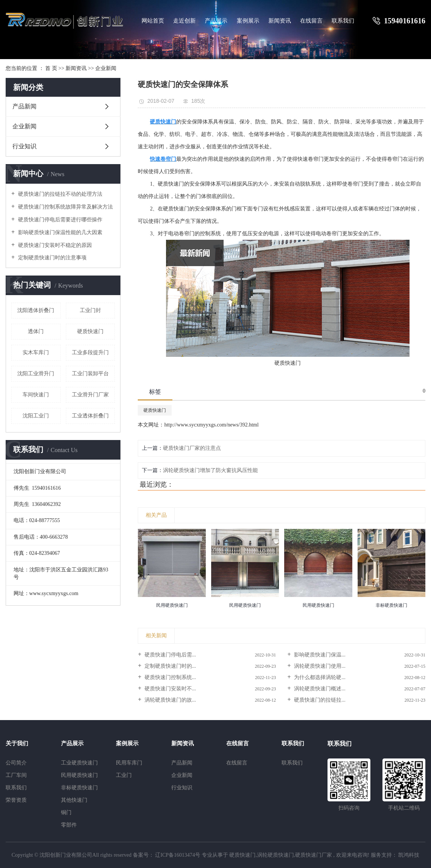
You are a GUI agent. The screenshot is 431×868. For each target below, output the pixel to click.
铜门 (66, 812)
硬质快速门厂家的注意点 (192, 448)
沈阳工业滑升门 (36, 374)
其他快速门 (74, 800)
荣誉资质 (16, 800)
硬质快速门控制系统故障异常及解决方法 (65, 207)
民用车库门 (129, 763)
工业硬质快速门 (79, 763)
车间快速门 (36, 395)
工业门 (124, 775)
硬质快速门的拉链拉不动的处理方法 (59, 194)
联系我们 (343, 21)
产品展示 (216, 21)
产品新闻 (24, 106)
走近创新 (184, 21)
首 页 (51, 68)
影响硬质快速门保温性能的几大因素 (59, 232)
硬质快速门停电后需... (170, 655)
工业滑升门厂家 (90, 395)
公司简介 (16, 763)
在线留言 (311, 21)
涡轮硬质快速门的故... (170, 700)
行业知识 (24, 146)
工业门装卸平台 (90, 374)
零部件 (69, 825)
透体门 (36, 331)
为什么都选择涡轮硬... (319, 677)
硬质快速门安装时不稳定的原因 (54, 245)
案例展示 (248, 21)
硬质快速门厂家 (314, 855)
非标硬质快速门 (79, 788)
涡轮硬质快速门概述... (319, 689)
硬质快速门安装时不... (170, 689)
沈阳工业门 (36, 416)
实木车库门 (36, 353)
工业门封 (90, 310)
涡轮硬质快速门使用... (319, 666)
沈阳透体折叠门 (36, 310)
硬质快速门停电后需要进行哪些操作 (59, 220)
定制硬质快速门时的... (170, 666)
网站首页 (153, 21)
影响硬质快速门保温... (319, 655)
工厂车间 (16, 775)
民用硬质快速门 (79, 775)
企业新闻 (106, 68)
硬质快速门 (90, 331)
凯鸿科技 (408, 855)
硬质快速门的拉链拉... (319, 700)
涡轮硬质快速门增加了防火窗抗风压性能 (210, 470)
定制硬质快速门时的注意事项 (52, 258)
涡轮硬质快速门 (276, 855)
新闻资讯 (280, 21)
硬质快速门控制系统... (170, 677)
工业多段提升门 (90, 353)
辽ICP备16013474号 (178, 855)
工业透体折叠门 (90, 416)
